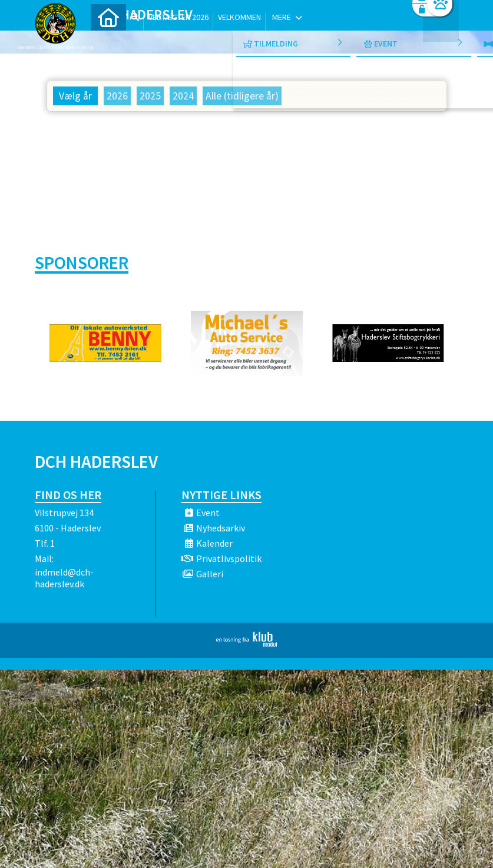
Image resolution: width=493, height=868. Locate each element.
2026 (117, 96)
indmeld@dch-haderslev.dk (64, 578)
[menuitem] (108, 40)
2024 (183, 96)
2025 (150, 96)
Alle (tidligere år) (242, 96)
